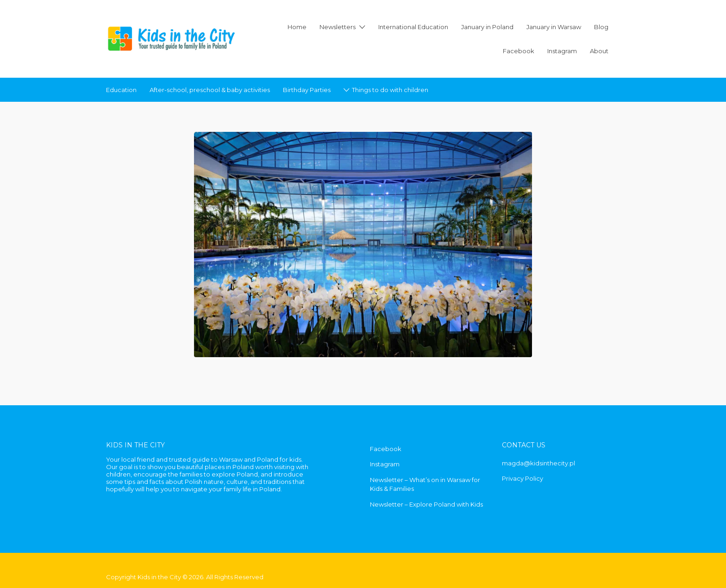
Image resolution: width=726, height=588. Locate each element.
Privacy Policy (523, 478)
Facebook (519, 51)
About (599, 51)
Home (297, 27)
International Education (413, 27)
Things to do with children (390, 90)
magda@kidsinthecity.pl (538, 463)
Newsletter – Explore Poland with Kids (426, 504)
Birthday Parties (307, 90)
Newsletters (338, 27)
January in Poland (487, 27)
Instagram (562, 51)
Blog (601, 27)
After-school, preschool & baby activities (210, 90)
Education (121, 90)
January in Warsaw (554, 27)
